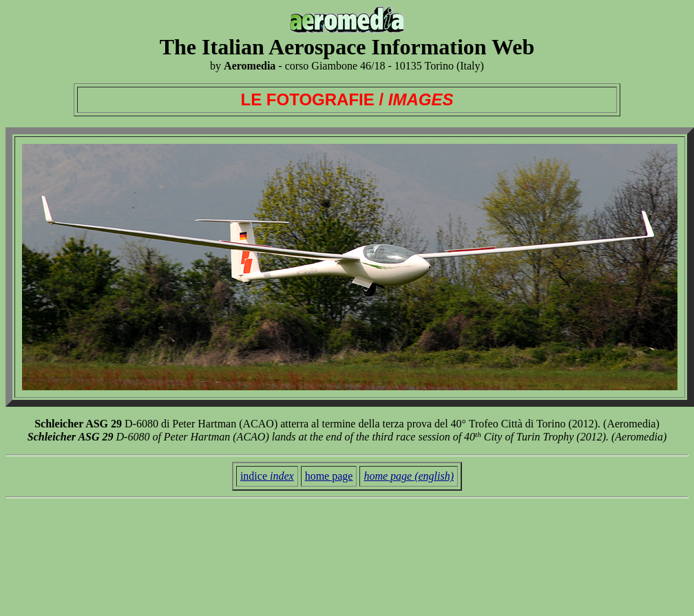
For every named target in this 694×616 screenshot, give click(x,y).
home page (329, 476)
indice (267, 476)
